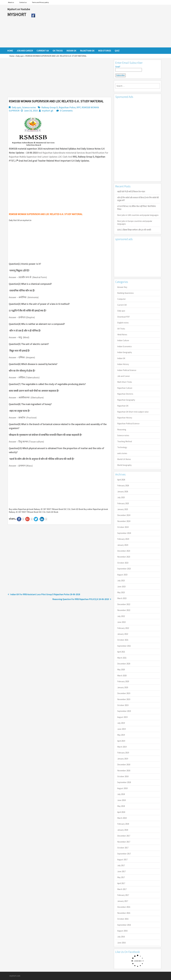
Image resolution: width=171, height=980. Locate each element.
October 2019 (123, 705)
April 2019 (121, 741)
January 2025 (123, 509)
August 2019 (122, 717)
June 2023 (121, 587)
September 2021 (124, 646)
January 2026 (123, 492)
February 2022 (123, 628)
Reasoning (122, 430)
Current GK (122, 305)
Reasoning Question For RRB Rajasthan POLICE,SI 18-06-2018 (81, 599)
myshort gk (48, 111)
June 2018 (121, 800)
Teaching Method (125, 441)
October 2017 (123, 848)
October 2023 (123, 563)
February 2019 (123, 753)
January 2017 (123, 901)
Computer (122, 299)
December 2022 (124, 604)
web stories (122, 453)
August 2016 (122, 931)
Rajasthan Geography (126, 400)
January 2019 (123, 759)
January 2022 (123, 634)
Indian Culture (123, 340)
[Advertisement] (100, 26)
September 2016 (124, 925)
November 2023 (124, 557)
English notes (123, 323)
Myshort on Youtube (19, 9)
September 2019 (124, 711)
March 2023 (122, 598)
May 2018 (121, 806)
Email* (129, 69)
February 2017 (123, 895)
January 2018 (123, 830)
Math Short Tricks (125, 382)
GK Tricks (121, 329)
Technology (122, 447)
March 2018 (122, 818)
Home (12, 56)
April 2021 (121, 652)
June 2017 (121, 871)
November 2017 (124, 842)
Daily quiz (20, 56)
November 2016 (124, 913)
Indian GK (121, 358)
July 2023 (121, 581)
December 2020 (124, 664)
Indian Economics (125, 346)
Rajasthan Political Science (128, 424)
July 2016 (121, 937)
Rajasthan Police (67, 107)
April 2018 (121, 812)
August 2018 (122, 788)
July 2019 (121, 723)
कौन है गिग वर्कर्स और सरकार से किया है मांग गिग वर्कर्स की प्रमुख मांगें (138, 199)
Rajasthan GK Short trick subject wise (133, 412)
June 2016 (121, 943)
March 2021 (122, 658)
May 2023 (121, 592)
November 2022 (124, 610)
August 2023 (122, 575)
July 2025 (121, 497)
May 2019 (121, 735)
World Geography (124, 465)
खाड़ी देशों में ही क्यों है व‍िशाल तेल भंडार (131, 192)
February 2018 (123, 824)
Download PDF (124, 317)
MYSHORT (17, 14)
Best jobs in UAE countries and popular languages (138, 215)
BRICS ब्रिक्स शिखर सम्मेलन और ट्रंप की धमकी (134, 230)
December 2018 (124, 765)
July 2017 (121, 865)
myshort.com (15, 976)
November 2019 (124, 699)
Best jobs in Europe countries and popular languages (135, 222)
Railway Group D (50, 107)
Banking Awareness (126, 293)
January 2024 (123, 545)
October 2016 (123, 919)
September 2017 (124, 854)
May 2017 (121, 877)
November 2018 (124, 771)
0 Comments (66, 111)
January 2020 (123, 687)
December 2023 (124, 551)
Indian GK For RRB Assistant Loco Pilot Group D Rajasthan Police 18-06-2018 (45, 594)
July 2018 (121, 794)
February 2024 (123, 539)
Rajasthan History (125, 418)
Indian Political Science (127, 370)
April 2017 (121, 883)
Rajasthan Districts (125, 394)
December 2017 (124, 836)
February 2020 (123, 681)
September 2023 (124, 569)
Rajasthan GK (123, 406)
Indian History (123, 364)
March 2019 (122, 747)
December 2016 (124, 907)
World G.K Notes (124, 459)
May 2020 (121, 670)
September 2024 (124, 533)
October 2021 (123, 640)
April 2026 (121, 480)
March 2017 (122, 889)
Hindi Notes (122, 335)
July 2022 (121, 616)
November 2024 (124, 521)
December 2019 (124, 693)
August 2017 (122, 860)
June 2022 (121, 622)
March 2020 (122, 676)
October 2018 (123, 776)
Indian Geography (125, 352)
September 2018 (124, 782)
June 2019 (121, 729)
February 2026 (123, 486)
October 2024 (123, 527)
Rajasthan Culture (125, 388)
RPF (79, 107)
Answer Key (122, 287)
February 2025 (123, 503)
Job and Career (124, 376)
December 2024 (124, 515)
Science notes (29, 107)
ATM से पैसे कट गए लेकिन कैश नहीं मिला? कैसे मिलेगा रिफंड (137, 208)
